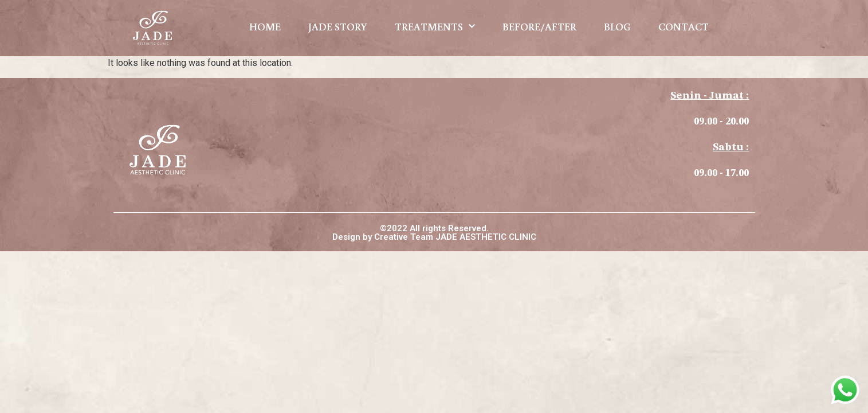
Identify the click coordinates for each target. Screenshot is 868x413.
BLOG (617, 26)
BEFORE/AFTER (539, 26)
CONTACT (684, 26)
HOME (265, 26)
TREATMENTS (435, 27)
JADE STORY (338, 26)
